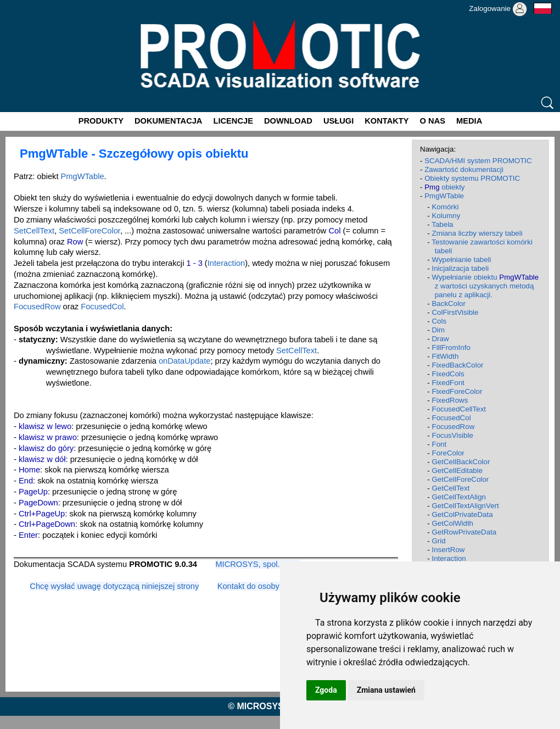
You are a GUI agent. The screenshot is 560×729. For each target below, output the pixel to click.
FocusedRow (37, 307)
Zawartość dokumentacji (464, 169)
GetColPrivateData (462, 514)
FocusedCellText (459, 409)
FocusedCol (102, 307)
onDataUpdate (185, 361)
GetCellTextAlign (459, 497)
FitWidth (445, 356)
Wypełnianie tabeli (461, 260)
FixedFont (448, 383)
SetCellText (34, 231)
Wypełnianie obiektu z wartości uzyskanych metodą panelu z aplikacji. (485, 286)
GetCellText (450, 488)
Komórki (445, 207)
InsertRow (448, 550)
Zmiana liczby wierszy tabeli (477, 233)
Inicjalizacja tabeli (460, 268)
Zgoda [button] (326, 690)
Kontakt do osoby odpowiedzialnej (278, 586)
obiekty (444, 187)
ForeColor (448, 453)
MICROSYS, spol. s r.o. (257, 564)
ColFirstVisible (455, 312)
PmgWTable (83, 176)
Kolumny (446, 216)
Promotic (20, 4)
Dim (438, 330)
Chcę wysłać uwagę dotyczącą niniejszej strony (114, 586)
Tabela (442, 224)
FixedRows (450, 400)
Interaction (226, 263)
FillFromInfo (451, 347)
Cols (439, 321)
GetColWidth (452, 523)
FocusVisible (452, 435)
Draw (440, 339)
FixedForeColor (457, 391)
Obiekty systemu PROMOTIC (472, 178)
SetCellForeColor (89, 231)
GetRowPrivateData (464, 532)
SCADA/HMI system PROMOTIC (478, 161)
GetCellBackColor (461, 462)
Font (439, 444)
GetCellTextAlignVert (465, 506)
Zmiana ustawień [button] (386, 690)
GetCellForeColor (460, 479)
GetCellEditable (457, 471)
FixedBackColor (457, 365)
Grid (438, 541)
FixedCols (448, 374)
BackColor (448, 304)
